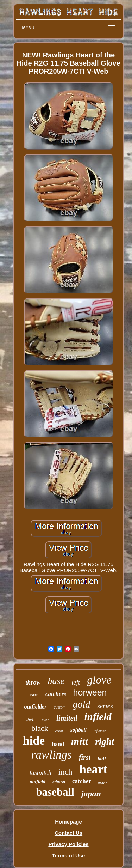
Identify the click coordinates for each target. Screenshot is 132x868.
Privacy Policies (68, 844)
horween (90, 692)
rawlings (51, 755)
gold (81, 704)
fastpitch (40, 773)
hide (34, 740)
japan (91, 794)
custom (59, 707)
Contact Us (68, 833)
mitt (80, 741)
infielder (100, 731)
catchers (56, 694)
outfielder (35, 707)
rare (34, 695)
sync (46, 720)
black (40, 728)
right (105, 742)
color (59, 731)
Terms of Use (69, 855)
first (85, 757)
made (103, 783)
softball (78, 730)
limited (67, 718)
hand (58, 744)
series (105, 706)
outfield (38, 782)
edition (59, 782)
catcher (82, 781)
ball (102, 758)
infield (98, 717)
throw (33, 682)
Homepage (68, 822)
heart (93, 769)
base (56, 681)
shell (30, 720)
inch (65, 772)
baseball (55, 792)
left (76, 682)
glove (99, 680)
